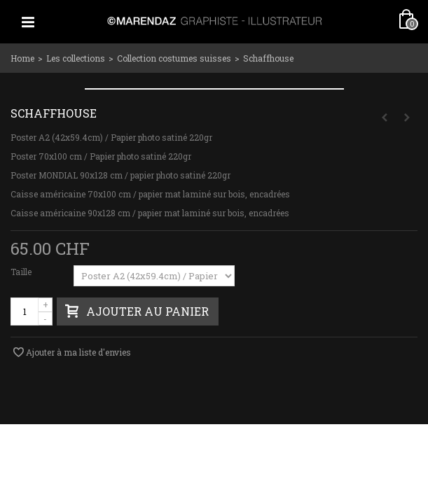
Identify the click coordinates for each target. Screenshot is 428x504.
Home (22, 58)
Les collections (76, 58)
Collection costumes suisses (174, 58)
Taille (22, 272)
